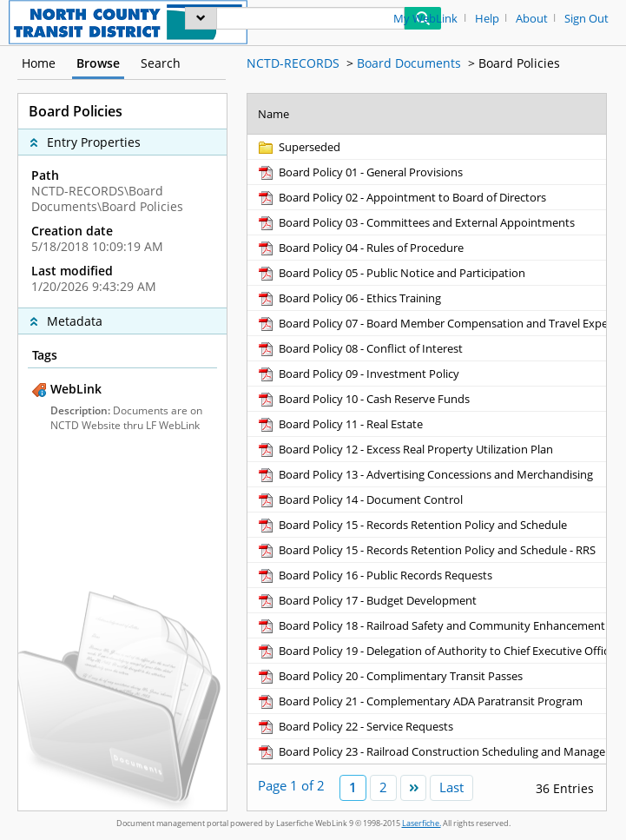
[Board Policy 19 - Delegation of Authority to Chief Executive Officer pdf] (438, 651)
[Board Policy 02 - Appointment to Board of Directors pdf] (401, 197)
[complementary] (122, 231)
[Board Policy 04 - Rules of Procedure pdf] (360, 248)
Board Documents (409, 63)
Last (451, 787)
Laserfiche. (422, 823)
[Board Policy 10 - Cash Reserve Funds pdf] (363, 399)
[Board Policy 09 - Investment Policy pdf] (358, 374)
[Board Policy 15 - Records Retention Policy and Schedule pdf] (412, 525)
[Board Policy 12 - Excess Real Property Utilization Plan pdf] (405, 449)
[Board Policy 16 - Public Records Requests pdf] (374, 575)
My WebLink (425, 19)
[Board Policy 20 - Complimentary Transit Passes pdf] (389, 676)
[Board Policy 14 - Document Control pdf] (359, 499)
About (532, 19)
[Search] (310, 18)
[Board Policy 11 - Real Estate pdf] (339, 424)
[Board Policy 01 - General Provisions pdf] (359, 172)
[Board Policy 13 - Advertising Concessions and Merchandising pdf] (425, 474)
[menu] (201, 18)
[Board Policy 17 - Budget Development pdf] (366, 600)
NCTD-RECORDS (293, 63)
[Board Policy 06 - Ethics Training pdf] (349, 298)
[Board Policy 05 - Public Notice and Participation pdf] (391, 273)
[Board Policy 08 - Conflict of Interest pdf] (359, 348)
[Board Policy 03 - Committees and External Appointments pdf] (415, 222)
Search (161, 63)
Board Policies (519, 63)
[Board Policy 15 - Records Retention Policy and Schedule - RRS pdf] (426, 550)
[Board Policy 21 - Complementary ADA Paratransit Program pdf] (419, 701)
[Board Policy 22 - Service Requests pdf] (355, 726)
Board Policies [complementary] (76, 111)
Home (39, 63)
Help (487, 19)
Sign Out (586, 19)
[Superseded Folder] (298, 147)
